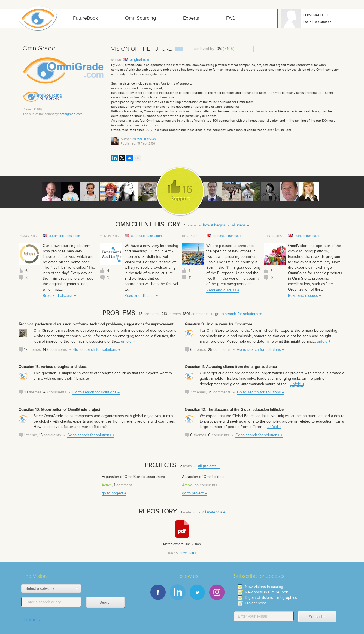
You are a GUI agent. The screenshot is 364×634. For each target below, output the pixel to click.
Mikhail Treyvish (144, 139)
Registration (323, 22)
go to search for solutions (237, 314)
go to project (112, 493)
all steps (239, 225)
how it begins (214, 225)
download (187, 553)
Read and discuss (58, 296)
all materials (212, 512)
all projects (207, 466)
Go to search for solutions (95, 350)
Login (307, 22)
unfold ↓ (128, 341)
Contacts (31, 620)
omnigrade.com (71, 114)
